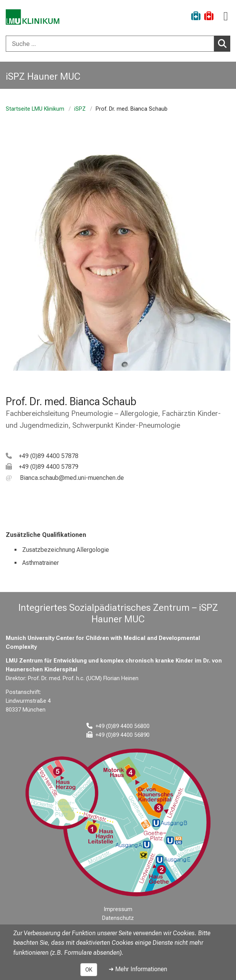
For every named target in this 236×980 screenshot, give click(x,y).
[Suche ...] (110, 44)
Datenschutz (118, 918)
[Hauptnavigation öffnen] (226, 16)
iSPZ (80, 109)
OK (89, 970)
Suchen (224, 43)
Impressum (118, 909)
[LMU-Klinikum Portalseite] (33, 17)
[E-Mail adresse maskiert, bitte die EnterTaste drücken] (65, 478)
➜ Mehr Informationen (138, 969)
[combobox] (118, 44)
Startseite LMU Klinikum (35, 109)
